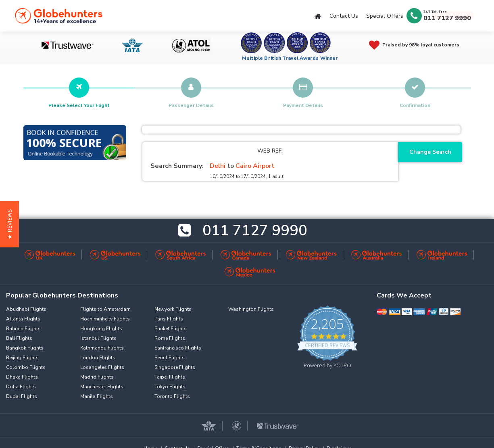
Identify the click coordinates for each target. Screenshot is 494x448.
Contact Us (344, 16)
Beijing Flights (22, 358)
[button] (9, 224)
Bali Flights (19, 338)
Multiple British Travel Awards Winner (290, 58)
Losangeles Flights (102, 367)
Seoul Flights (170, 358)
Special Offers (385, 16)
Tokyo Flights (170, 387)
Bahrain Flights (23, 329)
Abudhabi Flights (26, 309)
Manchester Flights (102, 387)
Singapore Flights (175, 367)
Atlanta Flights (23, 319)
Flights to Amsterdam (105, 309)
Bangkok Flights (25, 348)
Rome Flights (170, 338)
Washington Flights (251, 309)
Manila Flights (97, 396)
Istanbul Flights (98, 338)
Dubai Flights (22, 396)
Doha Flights (21, 387)
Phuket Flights (171, 329)
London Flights (98, 358)
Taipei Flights (170, 377)
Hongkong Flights (101, 329)
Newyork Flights (173, 309)
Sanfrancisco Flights (178, 348)
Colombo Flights (26, 367)
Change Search (430, 152)
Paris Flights (169, 319)
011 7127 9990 (447, 18)
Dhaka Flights (22, 377)
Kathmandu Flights (102, 348)
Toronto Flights (172, 396)
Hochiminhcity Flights (105, 319)
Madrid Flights (97, 377)
